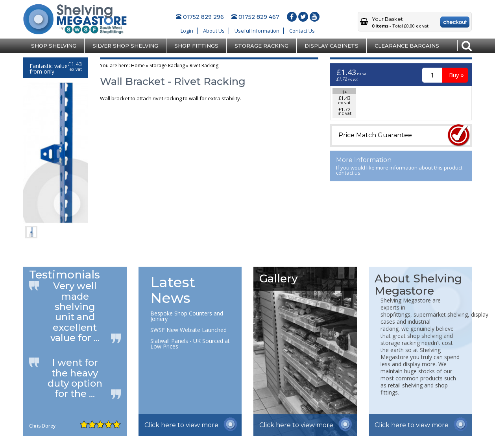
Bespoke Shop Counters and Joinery (187, 316)
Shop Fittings (196, 46)
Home (138, 65)
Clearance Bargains (407, 46)
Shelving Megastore (406, 300)
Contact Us (302, 31)
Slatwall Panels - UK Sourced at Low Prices (190, 344)
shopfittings (395, 314)
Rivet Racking (204, 65)
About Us (214, 31)
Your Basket (387, 19)
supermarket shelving (441, 314)
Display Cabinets (332, 46)
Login (187, 31)
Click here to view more (181, 425)
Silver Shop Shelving (125, 46)
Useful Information (257, 31)
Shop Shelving (54, 46)
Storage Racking (261, 46)
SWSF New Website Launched (188, 330)
